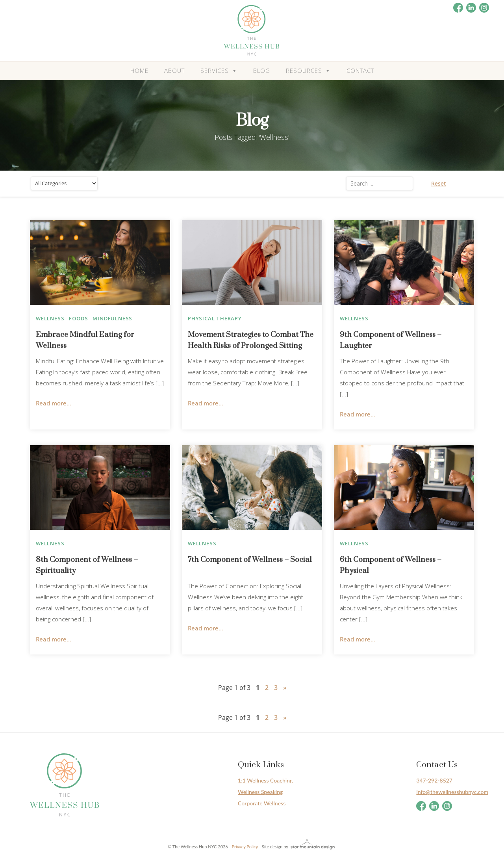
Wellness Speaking (260, 792)
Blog (262, 71)
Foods (78, 318)
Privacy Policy (245, 847)
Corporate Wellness (262, 803)
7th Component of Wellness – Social (250, 560)
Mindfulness (112, 318)
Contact (360, 71)
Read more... (54, 403)
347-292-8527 (434, 780)
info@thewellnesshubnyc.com (452, 792)
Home (139, 71)
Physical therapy (215, 318)
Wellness (50, 318)
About (174, 71)
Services (219, 71)
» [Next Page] (285, 688)
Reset (438, 183)
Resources (308, 71)
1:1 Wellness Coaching (265, 780)
